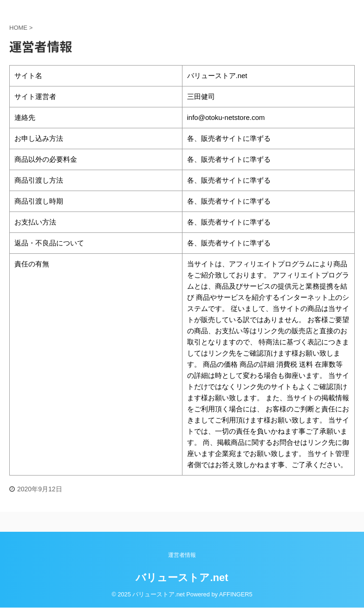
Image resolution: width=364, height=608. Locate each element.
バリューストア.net (182, 578)
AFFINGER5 (236, 594)
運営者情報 (182, 555)
